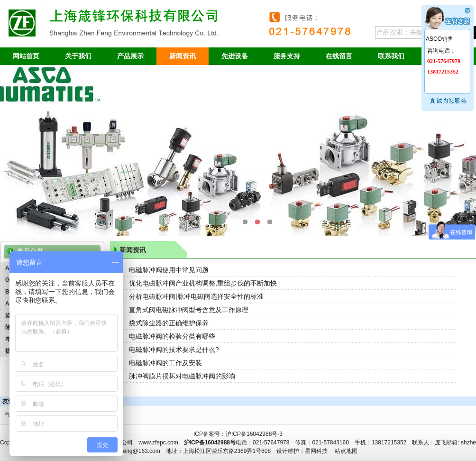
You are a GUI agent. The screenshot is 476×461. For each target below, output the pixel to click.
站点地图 (346, 451)
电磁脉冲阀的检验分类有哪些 (172, 336)
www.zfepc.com (158, 443)
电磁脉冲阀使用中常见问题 (169, 270)
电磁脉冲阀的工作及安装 (165, 363)
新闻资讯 (183, 56)
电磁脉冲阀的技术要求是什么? (174, 350)
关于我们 (78, 56)
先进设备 (235, 56)
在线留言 (339, 56)
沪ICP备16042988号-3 (254, 434)
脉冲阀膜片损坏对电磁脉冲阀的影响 (182, 376)
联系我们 (391, 56)
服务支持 (287, 56)
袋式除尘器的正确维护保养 (169, 323)
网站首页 (26, 56)
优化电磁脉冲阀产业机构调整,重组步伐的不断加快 (203, 283)
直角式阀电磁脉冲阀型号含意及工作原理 (189, 310)
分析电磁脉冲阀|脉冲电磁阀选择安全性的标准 (196, 296)
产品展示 (130, 56)
